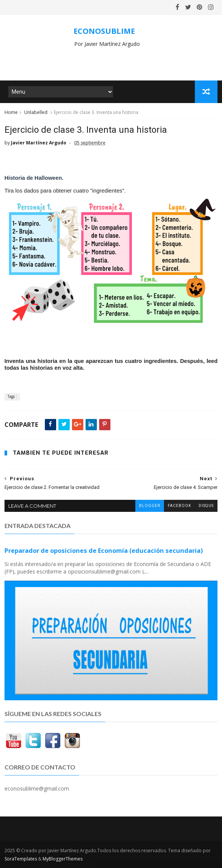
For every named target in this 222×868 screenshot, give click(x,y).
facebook (179, 506)
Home (11, 112)
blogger (150, 506)
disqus (206, 506)
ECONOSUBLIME (104, 31)
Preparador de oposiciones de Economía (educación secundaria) (104, 551)
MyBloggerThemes (63, 859)
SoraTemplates (21, 859)
